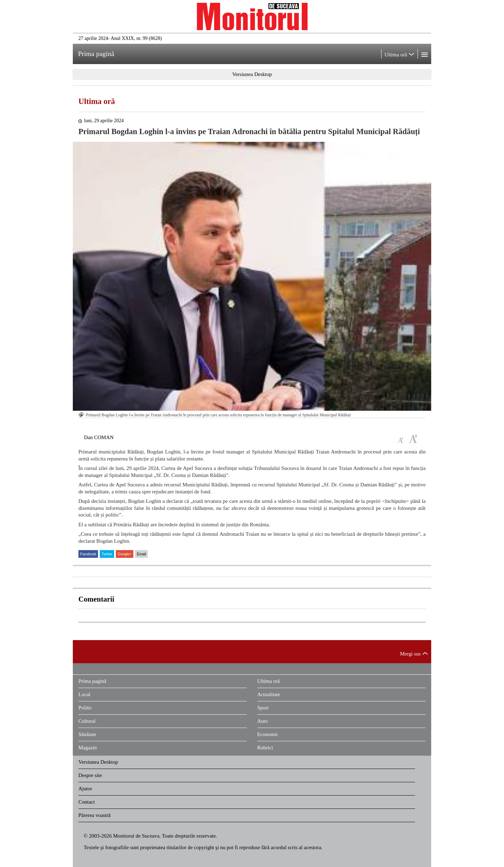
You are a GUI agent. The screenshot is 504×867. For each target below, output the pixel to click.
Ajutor (85, 789)
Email (141, 554)
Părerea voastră (94, 815)
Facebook (88, 554)
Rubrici (265, 748)
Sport (263, 708)
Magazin (87, 748)
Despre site (90, 775)
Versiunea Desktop (98, 762)
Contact (87, 802)
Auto (262, 721)
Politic (85, 708)
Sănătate (87, 734)
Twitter (107, 554)
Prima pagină (92, 681)
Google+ (125, 554)
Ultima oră (97, 101)
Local (84, 694)
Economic (268, 734)
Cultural (87, 721)
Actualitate (269, 694)
